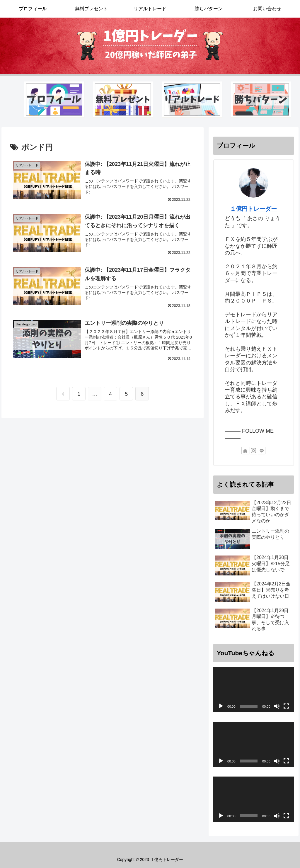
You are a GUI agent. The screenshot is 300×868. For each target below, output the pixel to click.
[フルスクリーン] (286, 706)
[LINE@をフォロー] (262, 451)
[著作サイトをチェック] (245, 451)
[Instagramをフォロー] (253, 451)
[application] (253, 689)
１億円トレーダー (253, 209)
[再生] (221, 706)
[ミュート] (277, 706)
